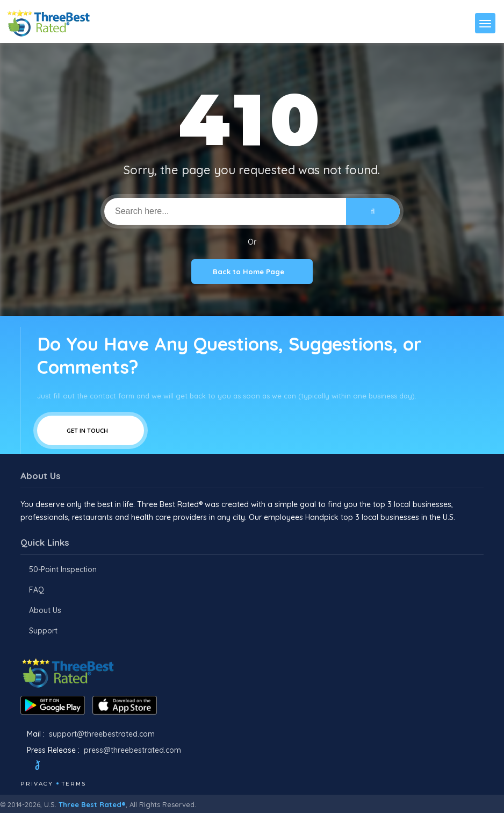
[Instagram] (74, 767)
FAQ (37, 590)
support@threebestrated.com (102, 734)
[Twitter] (48, 767)
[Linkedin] (103, 767)
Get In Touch (91, 430)
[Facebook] (21, 767)
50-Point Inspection (63, 569)
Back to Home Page (252, 272)
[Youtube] (88, 767)
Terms (74, 784)
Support (43, 631)
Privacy (37, 784)
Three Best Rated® (92, 804)
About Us (45, 610)
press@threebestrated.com (132, 750)
